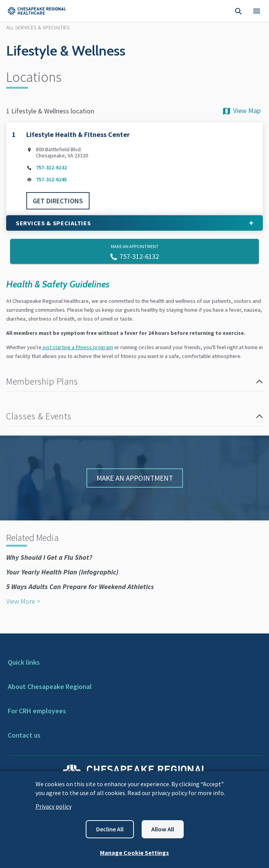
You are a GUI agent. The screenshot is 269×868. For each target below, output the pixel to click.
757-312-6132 (51, 168)
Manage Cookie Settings (134, 853)
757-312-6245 (51, 180)
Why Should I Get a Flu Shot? (49, 557)
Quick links (24, 662)
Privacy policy (53, 806)
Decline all (110, 829)
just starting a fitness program (77, 347)
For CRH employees (37, 711)
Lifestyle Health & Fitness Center (78, 134)
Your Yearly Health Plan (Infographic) (62, 572)
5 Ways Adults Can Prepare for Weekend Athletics (80, 587)
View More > (23, 601)
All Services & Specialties (38, 27)
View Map (241, 111)
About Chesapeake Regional (50, 686)
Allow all (163, 829)
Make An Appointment (135, 478)
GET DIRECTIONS (58, 201)
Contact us (24, 735)
